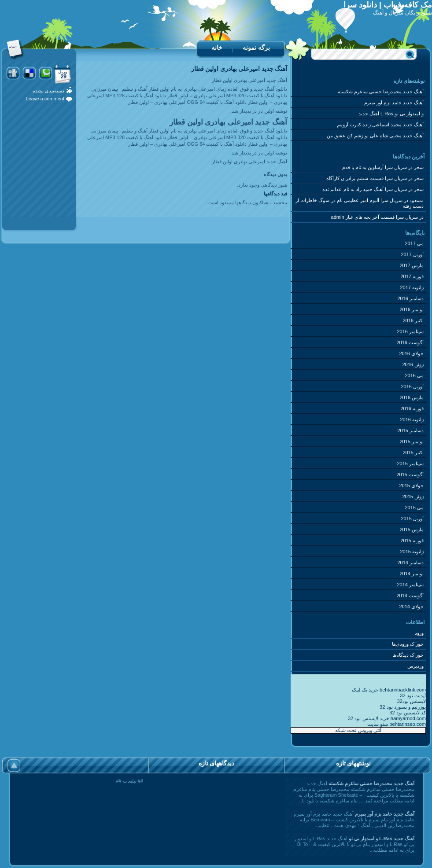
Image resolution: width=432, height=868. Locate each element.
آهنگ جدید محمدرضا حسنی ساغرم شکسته (381, 92)
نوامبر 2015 (412, 441)
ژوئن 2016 (413, 364)
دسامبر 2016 (410, 298)
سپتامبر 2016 (410, 331)
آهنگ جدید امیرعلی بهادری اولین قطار (239, 69)
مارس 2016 (412, 397)
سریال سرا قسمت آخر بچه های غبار (382, 217)
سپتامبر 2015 (410, 463)
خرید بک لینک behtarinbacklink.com (389, 690)
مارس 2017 (412, 265)
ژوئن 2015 (413, 497)
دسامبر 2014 (410, 563)
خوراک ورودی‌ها (408, 644)
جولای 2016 (411, 353)
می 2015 (414, 508)
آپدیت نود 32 (413, 695)
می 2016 (414, 375)
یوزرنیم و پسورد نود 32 (403, 707)
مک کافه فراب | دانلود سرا (388, 5)
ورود (419, 633)
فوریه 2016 (412, 408)
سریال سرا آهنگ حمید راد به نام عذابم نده (364, 189)
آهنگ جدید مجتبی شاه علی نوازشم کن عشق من (375, 136)
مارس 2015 (412, 530)
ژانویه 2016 (412, 419)
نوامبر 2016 (412, 309)
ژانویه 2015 (412, 552)
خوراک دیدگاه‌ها (408, 655)
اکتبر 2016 (413, 320)
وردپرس (415, 666)
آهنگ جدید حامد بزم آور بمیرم (394, 103)
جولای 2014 (411, 607)
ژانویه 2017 (412, 287)
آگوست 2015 (410, 474)
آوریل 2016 (412, 386)
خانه (217, 48)
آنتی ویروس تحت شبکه (358, 730)
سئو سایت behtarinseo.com (397, 724)
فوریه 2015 (412, 541)
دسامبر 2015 (410, 430)
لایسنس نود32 (411, 701)
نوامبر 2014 (412, 574)
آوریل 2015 (412, 519)
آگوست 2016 (410, 342)
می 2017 (414, 243)
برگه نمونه (256, 48)
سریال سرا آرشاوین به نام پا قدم (375, 167)
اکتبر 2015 (413, 452)
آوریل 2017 (412, 254)
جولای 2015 (411, 485)
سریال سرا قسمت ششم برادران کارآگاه (367, 178)
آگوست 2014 (410, 596)
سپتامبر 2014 (410, 585)
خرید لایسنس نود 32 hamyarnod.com (387, 718)
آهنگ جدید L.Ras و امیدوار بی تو (391, 114)
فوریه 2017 (412, 276)
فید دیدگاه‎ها (275, 194)
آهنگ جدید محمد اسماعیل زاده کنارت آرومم (380, 125)
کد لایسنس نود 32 (408, 713)
